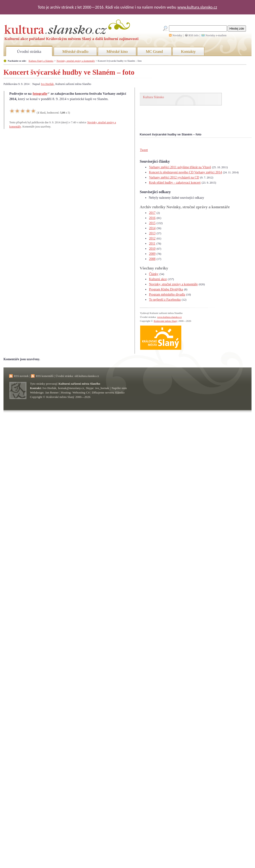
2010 (152, 249)
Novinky (177, 35)
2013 (152, 233)
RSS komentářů (45, 376)
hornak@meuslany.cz (71, 388)
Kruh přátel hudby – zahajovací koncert (175, 183)
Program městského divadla (167, 294)
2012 (152, 238)
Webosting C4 (81, 392)
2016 (152, 218)
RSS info (194, 35)
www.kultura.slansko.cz (197, 7)
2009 (152, 254)
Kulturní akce (158, 279)
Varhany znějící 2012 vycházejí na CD (174, 177)
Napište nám (119, 388)
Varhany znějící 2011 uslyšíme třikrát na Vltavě (180, 167)
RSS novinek (21, 376)
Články (154, 274)
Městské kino (117, 52)
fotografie (40, 94)
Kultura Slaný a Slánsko (41, 61)
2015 (152, 223)
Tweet (144, 150)
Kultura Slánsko (154, 97)
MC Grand (154, 52)
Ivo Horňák (47, 84)
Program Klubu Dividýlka (166, 289)
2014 (152, 228)
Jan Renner (52, 392)
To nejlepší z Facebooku (165, 300)
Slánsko (120, 392)
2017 (152, 213)
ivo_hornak (102, 388)
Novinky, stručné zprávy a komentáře (76, 61)
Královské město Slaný (166, 321)
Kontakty (188, 52)
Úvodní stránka (29, 52)
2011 (152, 244)
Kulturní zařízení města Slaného (79, 384)
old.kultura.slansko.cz (87, 376)
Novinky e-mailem (216, 35)
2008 (152, 259)
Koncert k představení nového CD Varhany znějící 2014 (185, 172)
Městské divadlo (75, 52)
